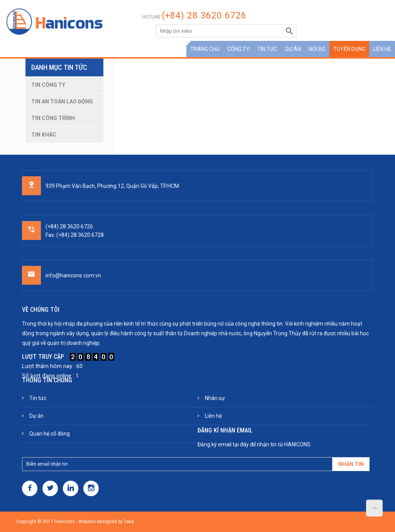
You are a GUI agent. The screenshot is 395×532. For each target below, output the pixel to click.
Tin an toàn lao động (62, 101)
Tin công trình (53, 118)
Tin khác (44, 135)
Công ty (238, 49)
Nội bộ (317, 49)
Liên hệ (382, 49)
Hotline (194, 17)
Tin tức (267, 49)
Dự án (293, 49)
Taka (129, 522)
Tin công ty (48, 85)
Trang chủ (205, 49)
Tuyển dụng (349, 49)
